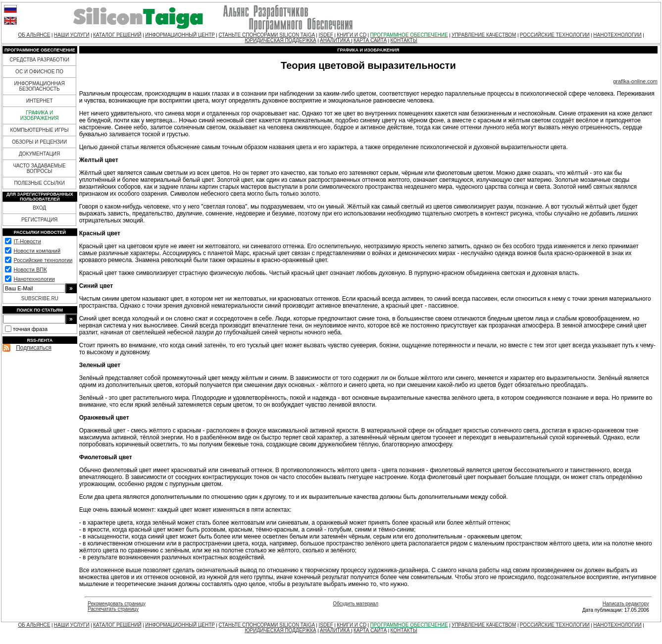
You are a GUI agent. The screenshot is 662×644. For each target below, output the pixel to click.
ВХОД (39, 208)
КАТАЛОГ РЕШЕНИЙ (117, 35)
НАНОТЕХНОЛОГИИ (617, 35)
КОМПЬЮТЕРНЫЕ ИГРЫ (39, 130)
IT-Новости (27, 241)
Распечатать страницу (113, 609)
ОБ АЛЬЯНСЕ (34, 35)
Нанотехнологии (34, 279)
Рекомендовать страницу (117, 604)
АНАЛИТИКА (335, 40)
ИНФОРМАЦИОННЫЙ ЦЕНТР (180, 35)
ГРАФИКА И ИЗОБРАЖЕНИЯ (40, 115)
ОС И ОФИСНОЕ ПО (39, 72)
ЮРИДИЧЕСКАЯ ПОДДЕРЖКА (280, 40)
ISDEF (326, 35)
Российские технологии (43, 260)
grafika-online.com (635, 81)
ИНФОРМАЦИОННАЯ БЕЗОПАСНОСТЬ (40, 86)
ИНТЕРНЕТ (40, 101)
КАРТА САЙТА (370, 40)
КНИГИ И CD (352, 35)
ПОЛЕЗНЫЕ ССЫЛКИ (39, 183)
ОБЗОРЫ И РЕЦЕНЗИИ (39, 142)
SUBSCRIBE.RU (40, 298)
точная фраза (30, 329)
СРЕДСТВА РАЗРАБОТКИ (39, 60)
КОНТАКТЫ (404, 40)
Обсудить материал (356, 604)
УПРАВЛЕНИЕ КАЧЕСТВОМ (484, 35)
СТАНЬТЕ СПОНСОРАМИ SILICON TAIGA (267, 35)
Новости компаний (37, 251)
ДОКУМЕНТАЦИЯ (39, 154)
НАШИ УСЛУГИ (72, 35)
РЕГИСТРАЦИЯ (39, 220)
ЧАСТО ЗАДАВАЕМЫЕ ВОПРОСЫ (39, 168)
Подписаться (34, 348)
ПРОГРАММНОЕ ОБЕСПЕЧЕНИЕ (409, 35)
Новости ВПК (30, 269)
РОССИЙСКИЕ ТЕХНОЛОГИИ (555, 35)
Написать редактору (626, 604)
